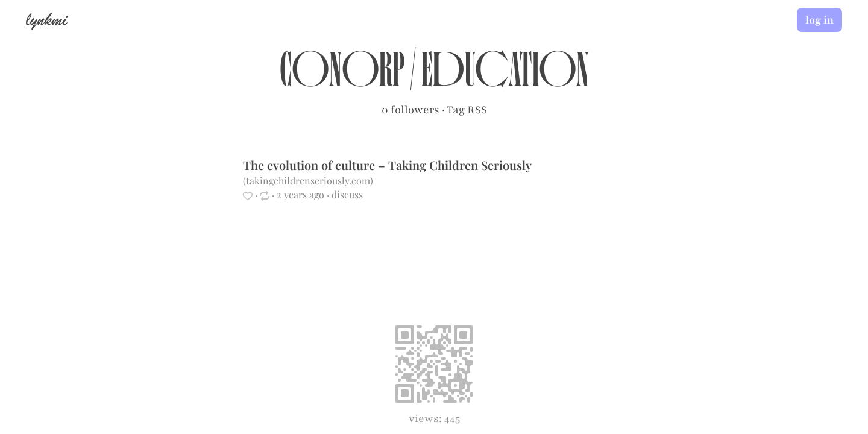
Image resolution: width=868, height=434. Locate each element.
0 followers (410, 110)
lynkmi (46, 19)
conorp (342, 76)
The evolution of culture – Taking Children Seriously (387, 165)
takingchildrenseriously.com (308, 181)
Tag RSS (467, 110)
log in (819, 20)
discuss (347, 194)
